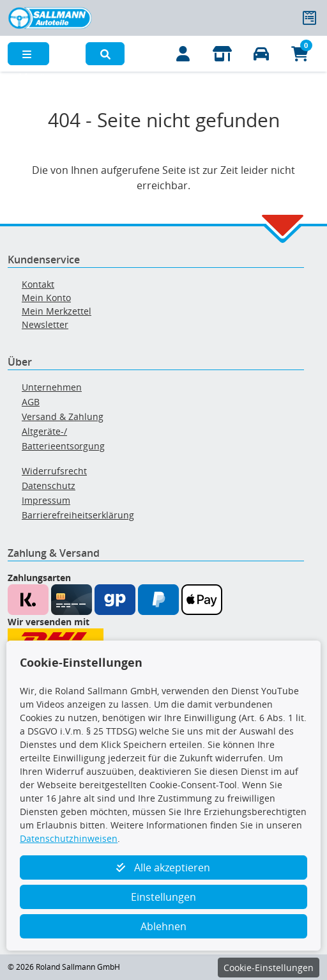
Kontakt (38, 284)
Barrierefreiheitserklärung (78, 515)
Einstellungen (163, 897)
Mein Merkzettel (57, 311)
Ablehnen (163, 926)
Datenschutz (49, 486)
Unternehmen (52, 387)
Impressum (46, 500)
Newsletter (45, 324)
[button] (105, 54)
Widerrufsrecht (54, 471)
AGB (31, 402)
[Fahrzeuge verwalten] (261, 54)
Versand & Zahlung (63, 416)
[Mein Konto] (183, 54)
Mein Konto (46, 298)
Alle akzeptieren (163, 867)
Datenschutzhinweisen (69, 838)
